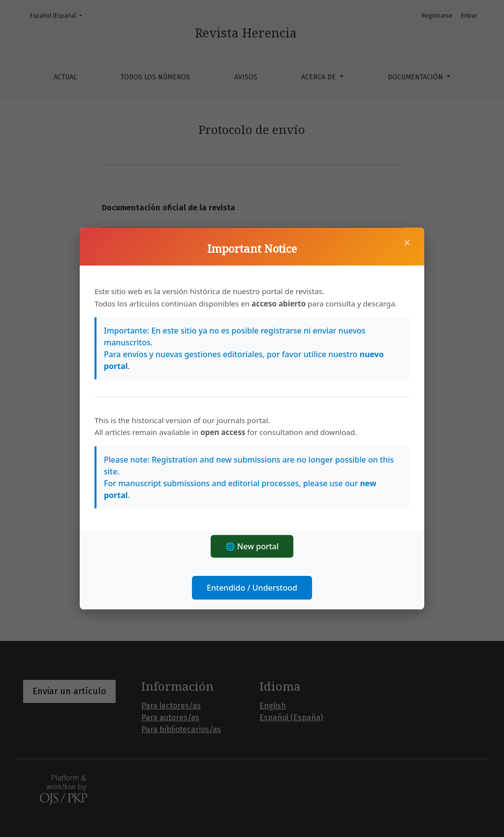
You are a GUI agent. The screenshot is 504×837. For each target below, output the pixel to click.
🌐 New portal (252, 546)
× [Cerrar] (407, 242)
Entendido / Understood (252, 588)
